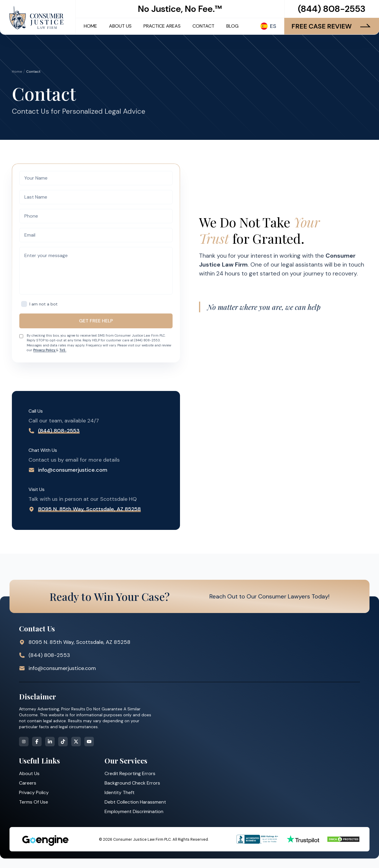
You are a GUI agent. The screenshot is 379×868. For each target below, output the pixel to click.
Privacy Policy (45, 350)
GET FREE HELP (96, 321)
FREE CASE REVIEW (332, 26)
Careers (28, 783)
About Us (29, 773)
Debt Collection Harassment (135, 802)
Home (17, 72)
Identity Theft (120, 792)
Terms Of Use (34, 802)
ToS (63, 350)
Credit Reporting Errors (130, 773)
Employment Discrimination (134, 811)
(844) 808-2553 (332, 9)
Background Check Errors (132, 783)
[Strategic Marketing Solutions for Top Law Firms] (45, 841)
